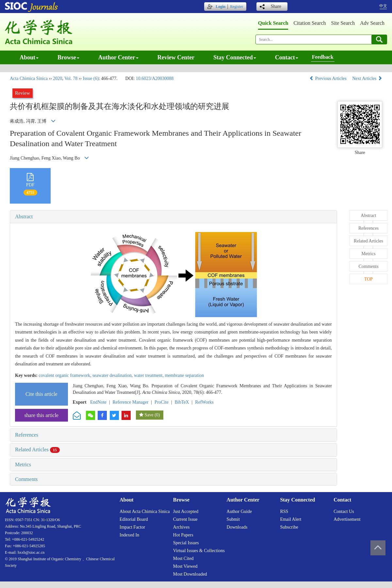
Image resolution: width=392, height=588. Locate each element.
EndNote (98, 402)
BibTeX (182, 402)
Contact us (344, 511)
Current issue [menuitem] (185, 519)
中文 (383, 6)
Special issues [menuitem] (186, 543)
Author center (118, 57)
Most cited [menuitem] (183, 558)
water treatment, (149, 375)
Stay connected (235, 57)
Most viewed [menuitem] (185, 566)
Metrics (23, 464)
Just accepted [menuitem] (186, 511)
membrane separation (184, 375)
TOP (368, 279)
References (27, 435)
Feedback (323, 57)
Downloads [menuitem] (237, 527)
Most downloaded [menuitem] (190, 574)
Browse (68, 57)
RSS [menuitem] (284, 511)
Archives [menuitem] (181, 527)
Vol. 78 (71, 78)
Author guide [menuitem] (239, 511)
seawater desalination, (113, 375)
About (29, 57)
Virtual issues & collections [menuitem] (199, 551)
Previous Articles (328, 78)
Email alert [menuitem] (291, 519)
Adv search (372, 23)
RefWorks (204, 402)
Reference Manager (130, 402)
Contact (287, 57)
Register (237, 7)
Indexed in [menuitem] (129, 535)
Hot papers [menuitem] (183, 535)
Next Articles (367, 78)
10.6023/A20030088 (155, 78)
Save (149, 415)
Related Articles (37, 449)
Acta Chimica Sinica (29, 78)
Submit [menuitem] (233, 519)
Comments (26, 479)
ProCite (162, 402)
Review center (176, 57)
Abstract (24, 217)
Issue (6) (91, 78)
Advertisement (347, 519)
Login (220, 7)
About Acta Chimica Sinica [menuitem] (145, 511)
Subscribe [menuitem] (289, 527)
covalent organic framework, (65, 375)
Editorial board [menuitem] (134, 519)
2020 (57, 78)
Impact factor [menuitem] (132, 527)
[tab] (173, 217)
